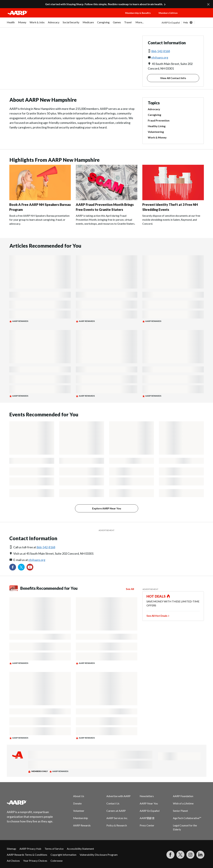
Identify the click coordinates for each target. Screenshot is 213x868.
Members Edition (168, 13)
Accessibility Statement (80, 849)
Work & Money (157, 137)
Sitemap (11, 849)
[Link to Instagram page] (190, 855)
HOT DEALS (156, 596)
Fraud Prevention (159, 120)
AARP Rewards (82, 825)
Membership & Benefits (138, 13)
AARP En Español (171, 23)
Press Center (147, 825)
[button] (196, 16)
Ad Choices (13, 861)
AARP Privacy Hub (30, 849)
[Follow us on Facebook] (13, 567)
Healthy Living (157, 126)
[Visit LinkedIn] (200, 855)
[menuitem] (11, 24)
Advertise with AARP (118, 796)
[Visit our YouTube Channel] (30, 567)
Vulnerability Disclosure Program (99, 855)
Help (186, 22)
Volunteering (156, 132)
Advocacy (154, 109)
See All (130, 589)
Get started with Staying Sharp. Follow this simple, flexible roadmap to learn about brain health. (104, 4)
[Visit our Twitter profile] (21, 567)
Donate (77, 803)
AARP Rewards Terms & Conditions (27, 855)
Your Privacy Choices (35, 861)
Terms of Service (54, 849)
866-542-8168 (161, 51)
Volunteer (79, 811)
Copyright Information (63, 855)
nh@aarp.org (160, 57)
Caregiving (154, 115)
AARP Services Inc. (117, 818)
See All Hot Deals (157, 616)
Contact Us (113, 803)
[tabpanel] (184, 22)
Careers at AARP (116, 811)
